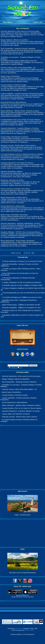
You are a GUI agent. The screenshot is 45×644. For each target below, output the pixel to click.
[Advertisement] (23, 458)
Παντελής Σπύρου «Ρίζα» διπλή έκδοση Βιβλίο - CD (18, 68)
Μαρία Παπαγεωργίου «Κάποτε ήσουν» (14, 197)
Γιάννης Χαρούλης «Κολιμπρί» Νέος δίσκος (15, 189)
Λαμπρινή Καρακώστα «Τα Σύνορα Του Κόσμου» (17, 163)
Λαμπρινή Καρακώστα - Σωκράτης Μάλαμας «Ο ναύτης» (20, 128)
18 (33, 253)
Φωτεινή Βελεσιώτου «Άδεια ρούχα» (13, 206)
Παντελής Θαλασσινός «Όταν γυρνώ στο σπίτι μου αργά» (20, 31)
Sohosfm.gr (19, 628)
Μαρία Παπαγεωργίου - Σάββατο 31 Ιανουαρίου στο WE (21, 305)
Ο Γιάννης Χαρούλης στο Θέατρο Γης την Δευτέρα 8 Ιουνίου (22, 261)
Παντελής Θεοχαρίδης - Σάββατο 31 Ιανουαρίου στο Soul (21, 308)
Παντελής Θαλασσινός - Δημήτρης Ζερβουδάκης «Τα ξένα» (21, 223)
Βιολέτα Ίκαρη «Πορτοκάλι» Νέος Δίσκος (14, 215)
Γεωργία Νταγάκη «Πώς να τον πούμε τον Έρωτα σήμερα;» (21, 119)
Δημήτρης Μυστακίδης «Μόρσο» (12, 171)
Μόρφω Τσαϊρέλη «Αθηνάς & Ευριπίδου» (15, 40)
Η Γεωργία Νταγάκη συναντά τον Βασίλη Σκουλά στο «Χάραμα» (22, 154)
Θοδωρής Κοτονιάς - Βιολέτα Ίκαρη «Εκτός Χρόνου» (18, 145)
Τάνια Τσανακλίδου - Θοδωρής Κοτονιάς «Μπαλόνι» (18, 49)
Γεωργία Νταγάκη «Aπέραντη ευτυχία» (14, 85)
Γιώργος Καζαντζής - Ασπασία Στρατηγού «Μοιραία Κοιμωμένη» (22, 94)
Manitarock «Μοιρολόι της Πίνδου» (12, 180)
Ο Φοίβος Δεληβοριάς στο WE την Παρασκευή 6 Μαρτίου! (22, 282)
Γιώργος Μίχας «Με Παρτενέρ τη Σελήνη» (15, 137)
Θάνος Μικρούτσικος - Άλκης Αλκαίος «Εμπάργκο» (18, 241)
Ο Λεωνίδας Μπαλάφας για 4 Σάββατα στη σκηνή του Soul (22, 297)
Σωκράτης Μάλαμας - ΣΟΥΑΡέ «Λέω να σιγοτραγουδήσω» (20, 232)
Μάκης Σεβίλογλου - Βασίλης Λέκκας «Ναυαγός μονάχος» (20, 111)
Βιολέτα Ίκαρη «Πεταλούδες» (10, 76)
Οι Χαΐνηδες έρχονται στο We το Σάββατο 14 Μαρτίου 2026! (22, 285)
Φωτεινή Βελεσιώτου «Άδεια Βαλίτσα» (14, 102)
